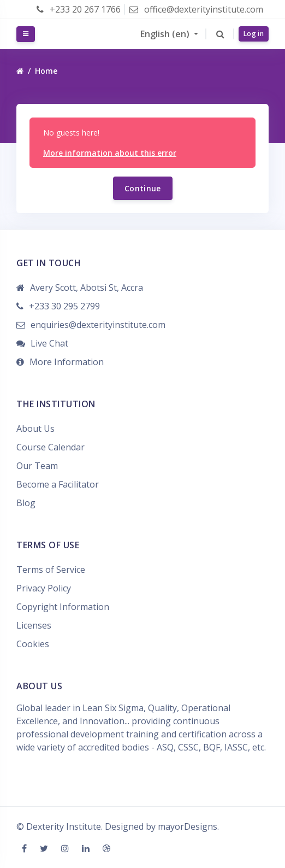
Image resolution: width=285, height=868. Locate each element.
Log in (254, 34)
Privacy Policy (44, 588)
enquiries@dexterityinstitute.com (98, 325)
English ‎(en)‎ (166, 34)
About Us (35, 429)
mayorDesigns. (188, 826)
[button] (220, 34)
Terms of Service (51, 570)
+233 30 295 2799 (64, 306)
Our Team (37, 466)
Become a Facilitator (58, 484)
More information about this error (110, 153)
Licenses (34, 625)
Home (46, 71)
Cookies (33, 644)
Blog (26, 503)
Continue (143, 188)
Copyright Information (63, 607)
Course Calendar (51, 447)
